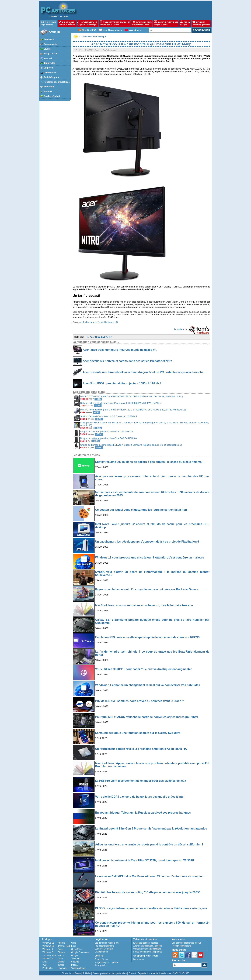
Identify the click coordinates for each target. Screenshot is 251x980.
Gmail (60, 959)
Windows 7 (48, 952)
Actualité (55, 32)
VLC (45, 965)
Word (74, 943)
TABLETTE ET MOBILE (115, 23)
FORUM (201, 23)
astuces (154, 943)
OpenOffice (76, 949)
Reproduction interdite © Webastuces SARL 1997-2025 (163, 973)
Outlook (61, 962)
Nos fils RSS (89, 30)
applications (144, 943)
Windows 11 (48, 943)
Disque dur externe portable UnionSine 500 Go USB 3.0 (109, 438)
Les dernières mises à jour (107, 943)
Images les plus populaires (107, 962)
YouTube (75, 959)
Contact (132, 973)
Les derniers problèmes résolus (187, 943)
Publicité (87, 973)
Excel (74, 946)
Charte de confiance (71, 973)
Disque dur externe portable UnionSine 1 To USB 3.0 (107, 432)
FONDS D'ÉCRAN (166, 23)
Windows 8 (48, 949)
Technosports (90, 322)
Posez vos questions (182, 946)
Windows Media (79, 968)
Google (75, 955)
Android (61, 943)
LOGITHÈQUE (87, 23)
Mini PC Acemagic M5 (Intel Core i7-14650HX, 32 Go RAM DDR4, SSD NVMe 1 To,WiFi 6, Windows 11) (133, 410)
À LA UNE (49, 23)
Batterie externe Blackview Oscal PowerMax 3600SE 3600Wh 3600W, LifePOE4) (121, 403)
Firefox (61, 955)
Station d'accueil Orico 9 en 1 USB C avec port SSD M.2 (109, 416)
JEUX (185, 23)
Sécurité (75, 962)
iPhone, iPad (64, 946)
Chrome (62, 952)
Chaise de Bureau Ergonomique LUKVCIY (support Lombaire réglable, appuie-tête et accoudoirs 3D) (131, 445)
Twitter (61, 965)
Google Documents (80, 952)
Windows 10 (48, 946)
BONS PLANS (142, 23)
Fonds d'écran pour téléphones (148, 952)
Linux (45, 962)
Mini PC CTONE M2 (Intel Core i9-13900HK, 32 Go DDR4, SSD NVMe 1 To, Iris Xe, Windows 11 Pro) (132, 396)
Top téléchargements (104, 946)
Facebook (62, 968)
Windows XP (48, 959)
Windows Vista (49, 955)
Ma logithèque (101, 952)
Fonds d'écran (101, 959)
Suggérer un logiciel (104, 949)
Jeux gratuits (101, 965)
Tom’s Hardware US (108, 322)
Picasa (74, 965)
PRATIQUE (67, 23)
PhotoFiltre (48, 968)
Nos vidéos (135, 30)
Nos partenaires (119, 973)
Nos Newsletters (112, 30)
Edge (60, 949)
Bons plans (139, 959)
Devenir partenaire (101, 973)
